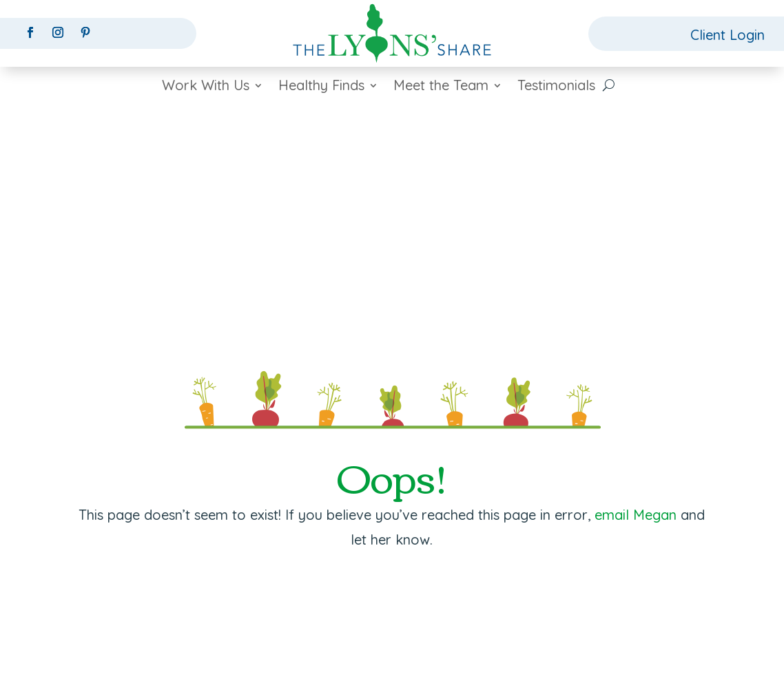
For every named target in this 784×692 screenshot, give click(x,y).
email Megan (636, 515)
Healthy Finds (321, 87)
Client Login (728, 35)
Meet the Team (441, 87)
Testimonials (556, 87)
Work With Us (206, 87)
